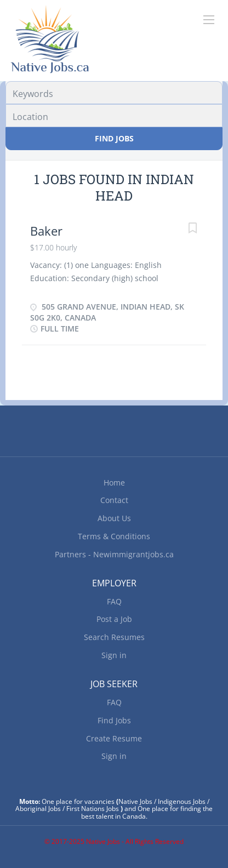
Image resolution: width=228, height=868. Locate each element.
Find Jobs (114, 138)
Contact (114, 500)
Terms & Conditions (114, 536)
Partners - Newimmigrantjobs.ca (114, 554)
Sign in (114, 655)
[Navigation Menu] (209, 20)
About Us (114, 518)
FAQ (114, 601)
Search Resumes (114, 637)
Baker (46, 231)
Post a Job (114, 619)
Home (114, 482)
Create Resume (114, 738)
